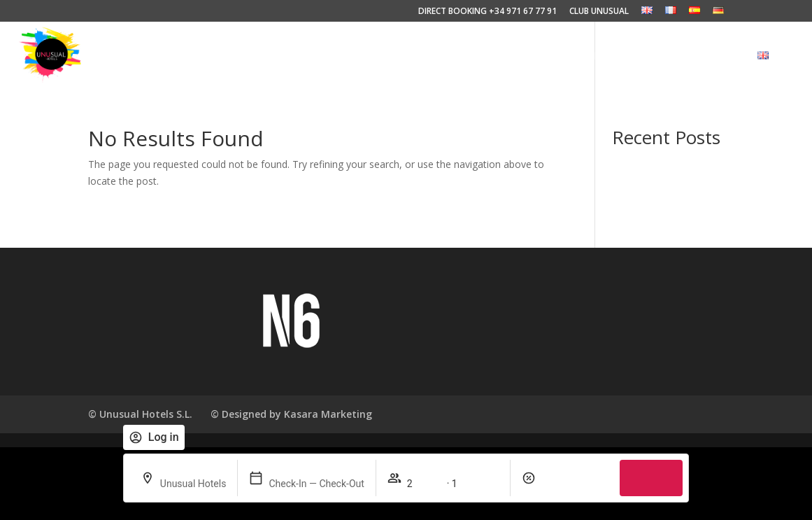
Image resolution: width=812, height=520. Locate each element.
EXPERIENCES (375, 56)
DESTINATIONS (612, 56)
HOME (308, 56)
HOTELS (529, 56)
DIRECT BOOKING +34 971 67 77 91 (487, 12)
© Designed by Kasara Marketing (291, 414)
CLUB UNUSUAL (599, 12)
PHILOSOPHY (458, 56)
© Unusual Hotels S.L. (140, 414)
